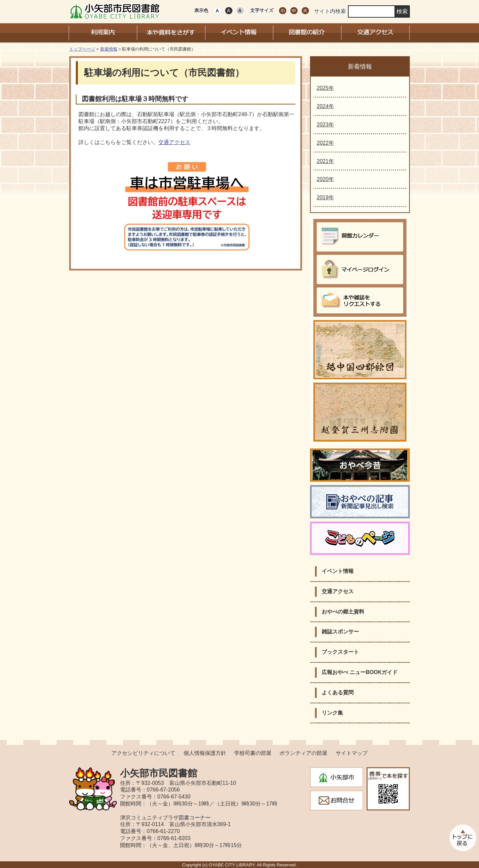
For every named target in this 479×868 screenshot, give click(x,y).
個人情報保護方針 (205, 753)
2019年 (325, 197)
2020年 (325, 179)
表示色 (201, 10)
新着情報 (109, 49)
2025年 (325, 88)
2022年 (325, 143)
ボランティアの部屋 (303, 753)
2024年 (325, 106)
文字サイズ (262, 10)
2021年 (325, 161)
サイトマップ (352, 753)
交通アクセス (174, 142)
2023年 (325, 125)
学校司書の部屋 (253, 753)
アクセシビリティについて (143, 753)
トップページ (82, 49)
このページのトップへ (462, 838)
